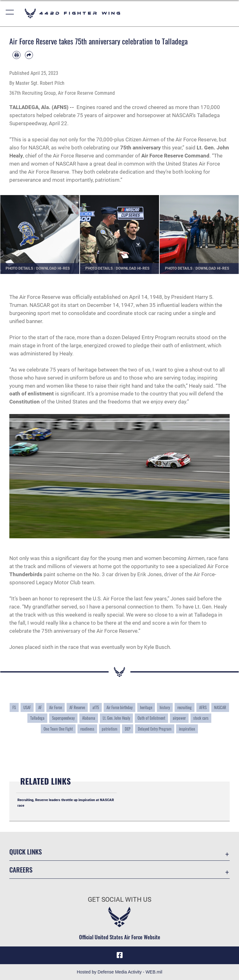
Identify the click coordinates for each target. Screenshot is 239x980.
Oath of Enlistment (151, 718)
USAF (27, 707)
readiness (87, 729)
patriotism (110, 729)
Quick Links (26, 852)
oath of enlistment (32, 394)
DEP (128, 729)
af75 (96, 707)
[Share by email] (29, 55)
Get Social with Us (119, 900)
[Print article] (16, 55)
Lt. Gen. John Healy (116, 718)
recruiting (185, 707)
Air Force (56, 707)
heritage (146, 707)
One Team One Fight (58, 729)
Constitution (25, 402)
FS (14, 707)
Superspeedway (63, 718)
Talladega (37, 718)
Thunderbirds (26, 574)
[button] (10, 13)
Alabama (89, 718)
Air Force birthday (119, 707)
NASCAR (220, 707)
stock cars (201, 718)
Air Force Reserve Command (175, 156)
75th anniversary (141, 148)
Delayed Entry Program (155, 729)
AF (40, 707)
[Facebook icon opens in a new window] (119, 955)
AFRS (203, 707)
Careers (21, 870)
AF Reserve (77, 707)
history (165, 707)
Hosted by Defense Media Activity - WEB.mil (120, 972)
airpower (179, 718)
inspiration (187, 729)
